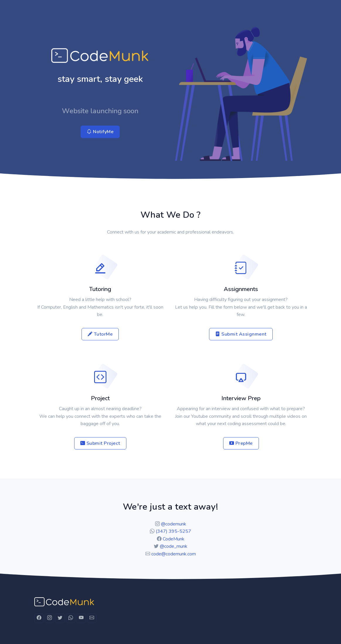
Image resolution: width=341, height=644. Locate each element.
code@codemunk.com (174, 554)
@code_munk (174, 546)
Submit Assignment (241, 334)
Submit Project (100, 443)
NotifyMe (100, 132)
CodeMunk (174, 539)
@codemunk (174, 524)
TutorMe (100, 334)
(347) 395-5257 (173, 531)
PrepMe (241, 443)
